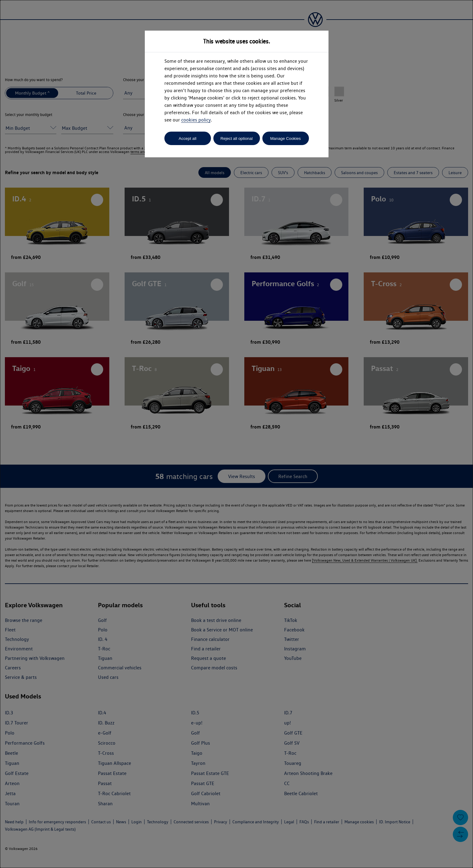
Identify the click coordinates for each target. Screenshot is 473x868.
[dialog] (237, 434)
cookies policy (196, 120)
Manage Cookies (285, 138)
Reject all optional (237, 138)
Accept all (188, 138)
